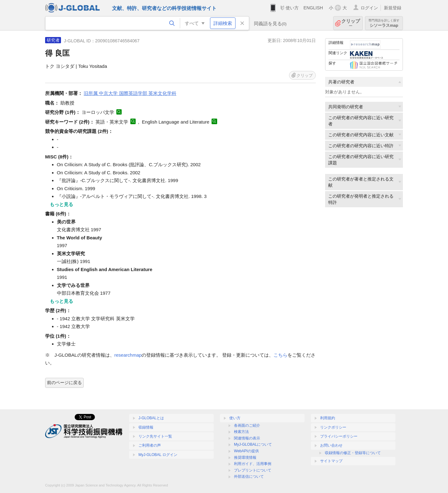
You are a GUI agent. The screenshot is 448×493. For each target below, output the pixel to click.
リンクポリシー (333, 427)
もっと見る (61, 204)
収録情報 (146, 427)
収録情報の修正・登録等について (353, 453)
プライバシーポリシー (339, 436)
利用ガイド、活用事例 (253, 464)
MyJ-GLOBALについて (253, 444)
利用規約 (328, 418)
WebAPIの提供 (246, 451)
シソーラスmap (384, 23)
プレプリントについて (253, 470)
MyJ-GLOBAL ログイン (158, 455)
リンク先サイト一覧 (155, 436)
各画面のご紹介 (247, 425)
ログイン (369, 8)
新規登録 (393, 8)
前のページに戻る (64, 383)
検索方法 (241, 432)
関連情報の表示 (247, 438)
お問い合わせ (331, 445)
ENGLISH (313, 8)
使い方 (292, 8)
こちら (280, 355)
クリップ (351, 23)
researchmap (128, 355)
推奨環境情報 (245, 458)
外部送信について (249, 477)
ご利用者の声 (150, 445)
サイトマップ (331, 461)
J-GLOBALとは (151, 418)
